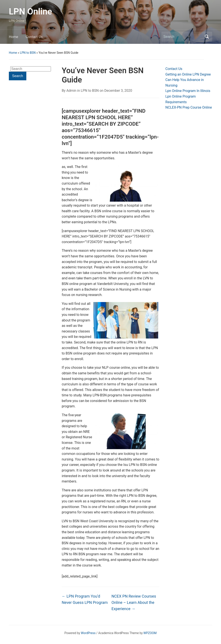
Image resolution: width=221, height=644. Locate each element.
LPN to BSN (28, 53)
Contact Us (34, 37)
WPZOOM (150, 633)
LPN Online (30, 12)
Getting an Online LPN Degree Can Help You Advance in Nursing (188, 80)
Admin (71, 91)
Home (13, 37)
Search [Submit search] (207, 37)
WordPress (88, 633)
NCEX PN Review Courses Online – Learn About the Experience (134, 602)
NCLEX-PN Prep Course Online (189, 107)
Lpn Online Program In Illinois (188, 91)
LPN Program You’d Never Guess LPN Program (85, 599)
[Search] (183, 37)
